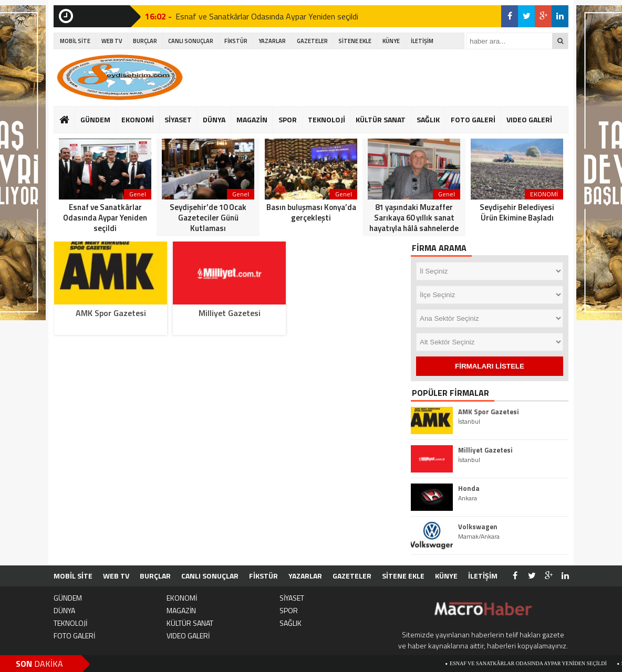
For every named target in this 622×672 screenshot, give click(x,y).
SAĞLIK (428, 119)
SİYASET (178, 119)
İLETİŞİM (422, 41)
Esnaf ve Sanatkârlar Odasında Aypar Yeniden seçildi (267, 16)
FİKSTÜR (236, 41)
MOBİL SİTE (75, 41)
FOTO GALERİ (473, 119)
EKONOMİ (138, 119)
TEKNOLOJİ (326, 119)
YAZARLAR (272, 41)
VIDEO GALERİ (529, 119)
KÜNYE (391, 41)
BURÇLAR (145, 41)
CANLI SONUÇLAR (191, 41)
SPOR (288, 119)
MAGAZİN (252, 119)
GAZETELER (312, 41)
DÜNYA (214, 119)
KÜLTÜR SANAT (381, 119)
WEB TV (112, 41)
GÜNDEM (95, 119)
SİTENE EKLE (355, 41)
